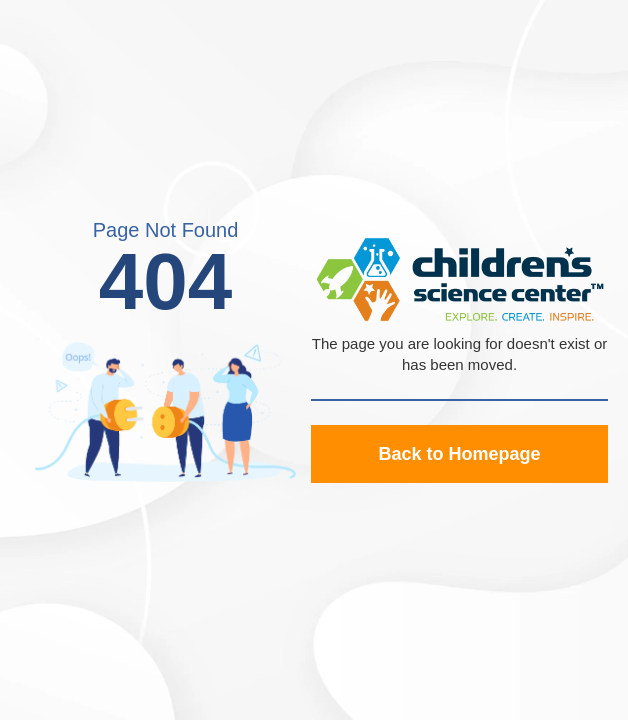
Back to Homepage (459, 454)
